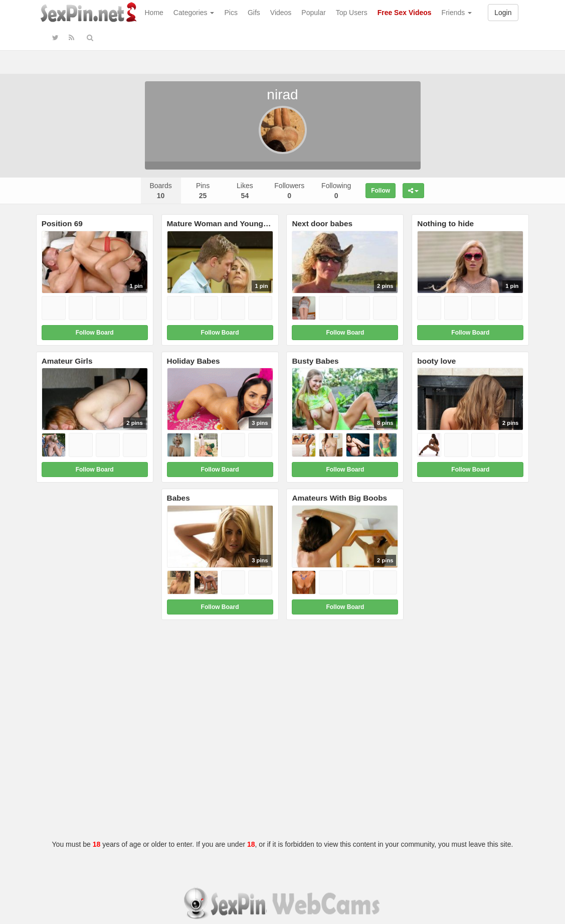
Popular (313, 13)
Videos (281, 13)
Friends (457, 13)
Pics (231, 13)
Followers (289, 191)
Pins (203, 191)
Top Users (352, 13)
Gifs (254, 13)
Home (154, 13)
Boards (160, 191)
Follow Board (95, 333)
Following (336, 191)
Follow (381, 191)
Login (503, 13)
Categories (194, 13)
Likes (245, 191)
